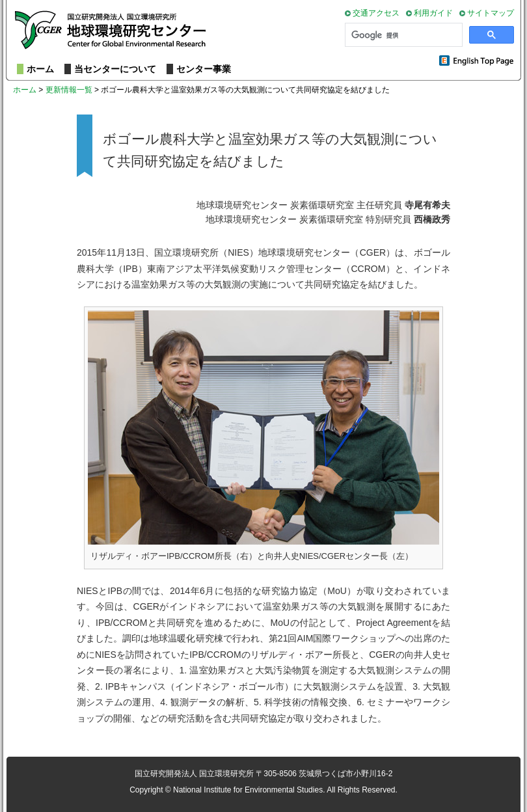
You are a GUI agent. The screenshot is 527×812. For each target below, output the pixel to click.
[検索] (402, 35)
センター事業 (204, 69)
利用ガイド (433, 13)
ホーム (40, 69)
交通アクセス (376, 13)
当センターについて (115, 69)
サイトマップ (491, 13)
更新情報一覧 (69, 90)
